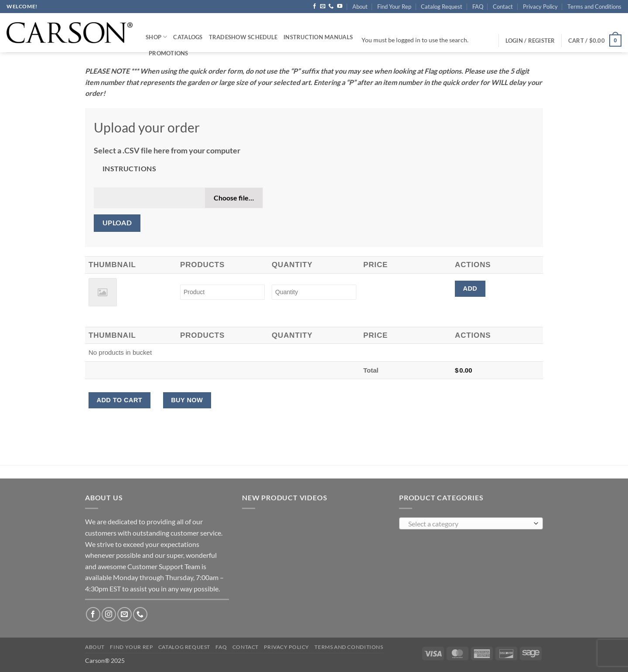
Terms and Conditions (594, 7)
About (360, 7)
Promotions (169, 53)
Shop (156, 37)
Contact (503, 7)
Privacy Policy (540, 7)
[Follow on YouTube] (340, 7)
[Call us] (331, 7)
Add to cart (119, 400)
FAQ (478, 7)
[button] (595, 41)
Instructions (130, 169)
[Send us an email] (323, 7)
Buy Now (187, 400)
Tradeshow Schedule (243, 37)
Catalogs (188, 37)
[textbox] (469, 524)
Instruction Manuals (318, 37)
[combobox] (471, 523)
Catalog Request (442, 7)
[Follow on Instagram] (109, 614)
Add (470, 288)
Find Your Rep (394, 7)
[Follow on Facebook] (314, 7)
